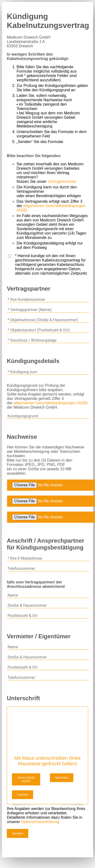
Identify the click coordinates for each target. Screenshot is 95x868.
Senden (18, 833)
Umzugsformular (62, 181)
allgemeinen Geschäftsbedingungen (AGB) (51, 403)
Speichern (62, 778)
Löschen (23, 795)
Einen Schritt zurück (26, 779)
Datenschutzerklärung (40, 822)
